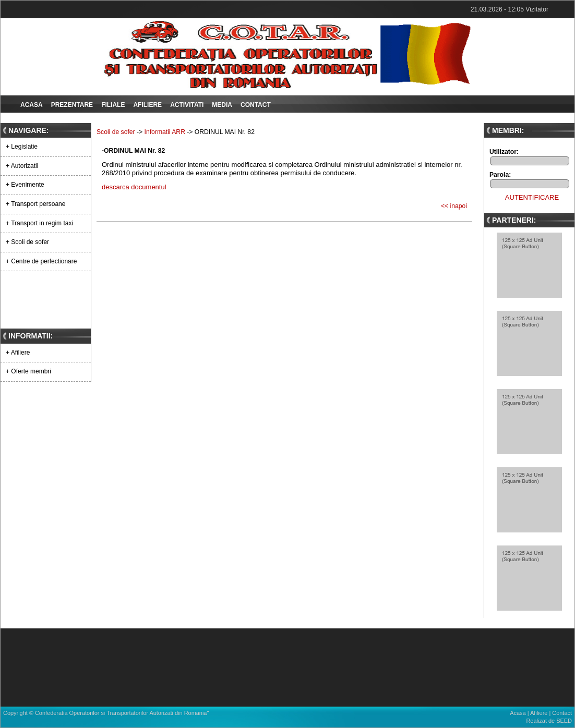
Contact (256, 105)
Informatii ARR (165, 132)
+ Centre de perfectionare (41, 261)
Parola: (500, 175)
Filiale (113, 105)
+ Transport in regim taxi (39, 223)
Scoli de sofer (116, 132)
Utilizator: (504, 152)
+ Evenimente (25, 185)
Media (222, 105)
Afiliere (147, 105)
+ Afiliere (18, 353)
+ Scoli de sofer (27, 242)
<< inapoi (454, 206)
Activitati (187, 105)
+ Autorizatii (22, 166)
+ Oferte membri (28, 371)
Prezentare (72, 105)
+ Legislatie (22, 147)
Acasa (32, 105)
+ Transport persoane (35, 204)
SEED (564, 721)
